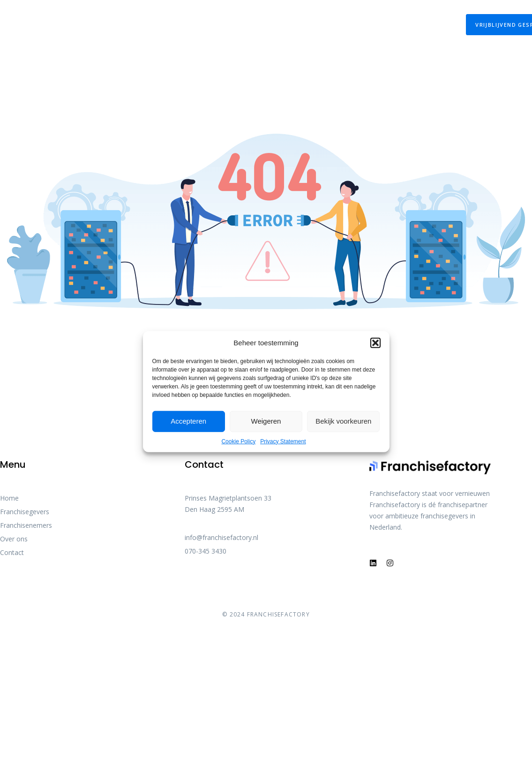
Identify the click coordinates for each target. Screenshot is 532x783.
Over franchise (280, 18)
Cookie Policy (238, 441)
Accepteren (188, 421)
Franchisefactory (367, 18)
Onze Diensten (120, 18)
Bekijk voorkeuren (343, 421)
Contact (439, 18)
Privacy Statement (283, 441)
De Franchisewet (202, 18)
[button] (375, 342)
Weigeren (266, 421)
